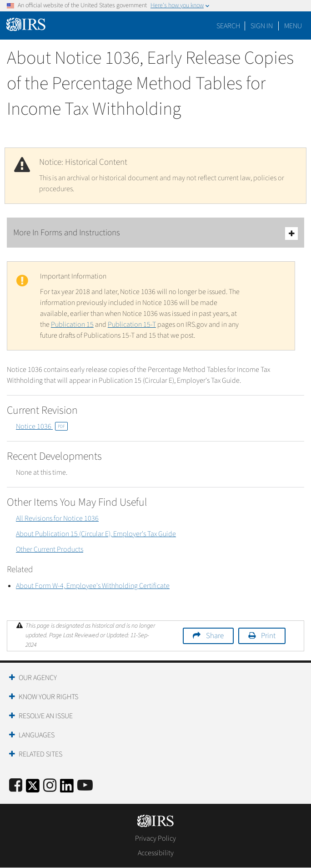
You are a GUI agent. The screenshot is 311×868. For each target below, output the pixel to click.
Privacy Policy (155, 838)
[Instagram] (50, 786)
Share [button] (215, 636)
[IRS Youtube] (85, 786)
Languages (37, 735)
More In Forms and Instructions (155, 233)
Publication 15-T (132, 325)
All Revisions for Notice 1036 (57, 518)
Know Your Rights (48, 697)
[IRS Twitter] (33, 789)
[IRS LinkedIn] (67, 789)
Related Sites (40, 754)
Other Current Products (50, 549)
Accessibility (156, 853)
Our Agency (38, 678)
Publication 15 (72, 325)
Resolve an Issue (46, 716)
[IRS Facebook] (16, 786)
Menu (293, 26)
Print (268, 636)
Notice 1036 (42, 426)
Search (228, 26)
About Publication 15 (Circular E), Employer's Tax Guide (96, 534)
